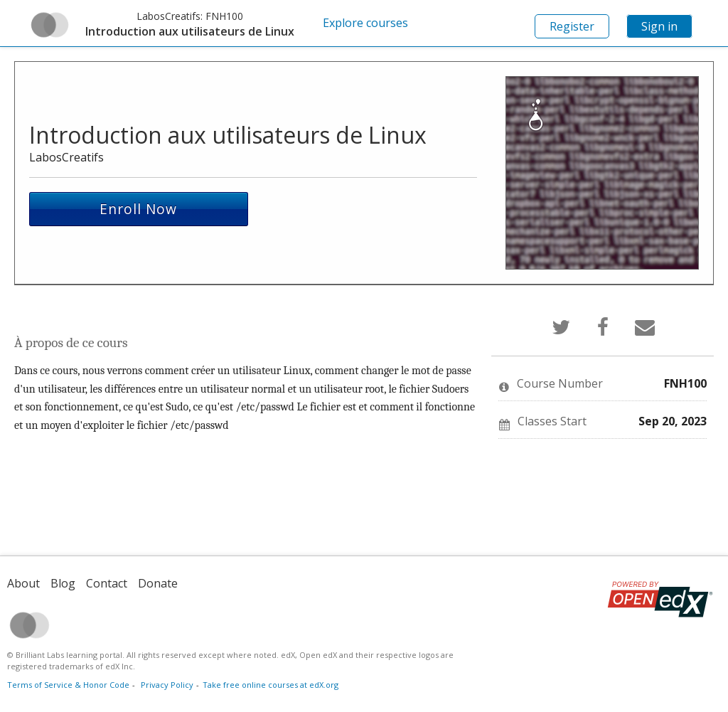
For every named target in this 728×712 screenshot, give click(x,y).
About (23, 583)
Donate (158, 583)
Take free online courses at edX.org (271, 685)
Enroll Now (138, 209)
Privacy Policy (167, 685)
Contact (107, 583)
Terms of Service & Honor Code (68, 685)
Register (572, 26)
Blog (63, 583)
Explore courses (365, 23)
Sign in (659, 26)
